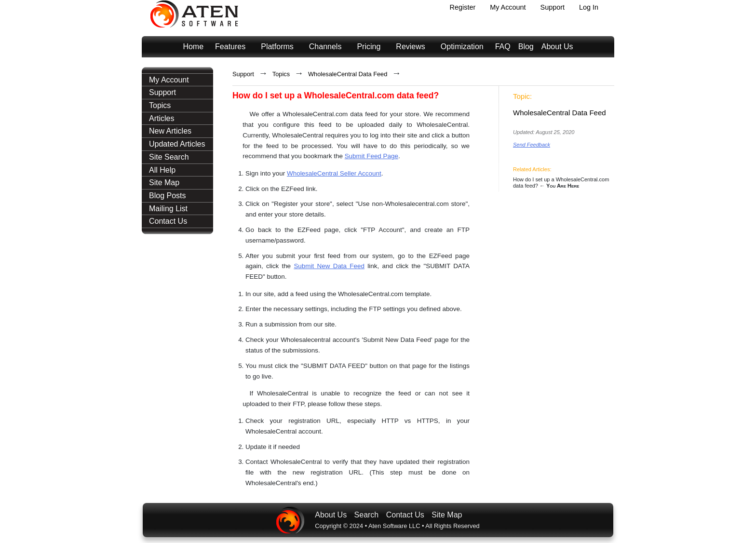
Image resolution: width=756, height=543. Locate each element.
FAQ (503, 47)
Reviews (410, 47)
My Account (508, 7)
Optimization (462, 47)
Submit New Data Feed (329, 266)
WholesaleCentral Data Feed (348, 74)
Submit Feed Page (371, 156)
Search (367, 515)
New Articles (170, 131)
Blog (526, 47)
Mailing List (168, 209)
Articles (162, 118)
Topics (160, 105)
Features (230, 47)
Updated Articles (177, 144)
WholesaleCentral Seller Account (334, 173)
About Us (557, 47)
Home (193, 47)
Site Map (164, 183)
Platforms (277, 47)
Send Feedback (532, 145)
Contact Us (168, 221)
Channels (325, 47)
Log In (589, 7)
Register (463, 7)
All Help (162, 170)
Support (553, 7)
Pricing (369, 47)
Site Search (169, 157)
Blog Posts (167, 196)
